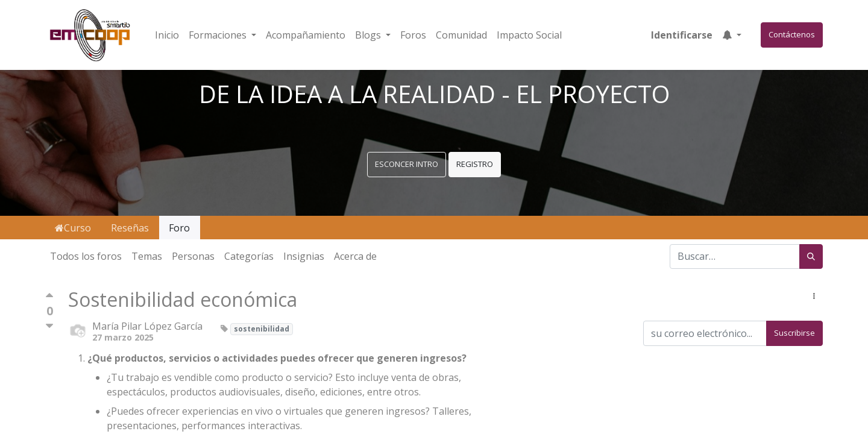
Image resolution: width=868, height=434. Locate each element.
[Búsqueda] (811, 257)
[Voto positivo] (49, 298)
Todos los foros (86, 256)
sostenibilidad (262, 329)
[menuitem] (167, 35)
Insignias (304, 256)
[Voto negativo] (49, 326)
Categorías (249, 256)
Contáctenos (792, 34)
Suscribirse (794, 333)
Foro (179, 228)
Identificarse (682, 35)
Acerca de (355, 256)
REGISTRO (475, 164)
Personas (193, 256)
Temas (147, 256)
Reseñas (130, 228)
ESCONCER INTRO (407, 164)
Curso (73, 228)
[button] (732, 35)
